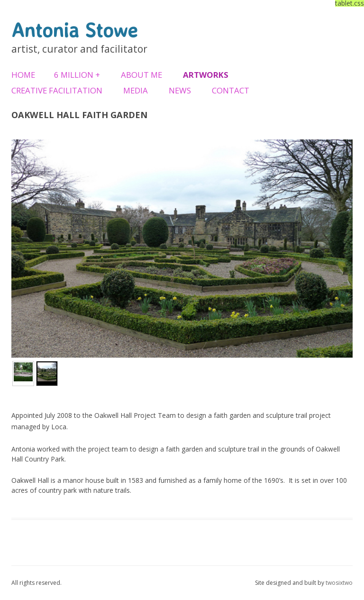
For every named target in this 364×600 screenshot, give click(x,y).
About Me (141, 75)
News (180, 90)
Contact (231, 90)
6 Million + (77, 75)
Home (23, 75)
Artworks (206, 75)
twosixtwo (339, 583)
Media (136, 90)
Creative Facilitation (57, 90)
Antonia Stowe (74, 30)
